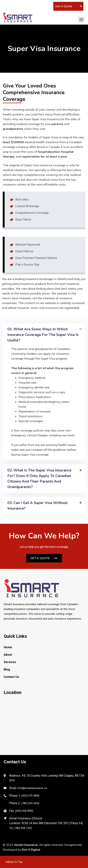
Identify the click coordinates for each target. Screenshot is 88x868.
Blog (7, 669)
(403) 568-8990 (24, 811)
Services (10, 662)
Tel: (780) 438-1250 (21, 828)
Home (8, 647)
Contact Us (11, 677)
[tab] (44, 335)
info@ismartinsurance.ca (32, 788)
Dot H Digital (31, 850)
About (8, 655)
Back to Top (14, 862)
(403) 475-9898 (30, 796)
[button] (81, 20)
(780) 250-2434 (30, 803)
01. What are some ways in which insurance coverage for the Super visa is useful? (43, 335)
